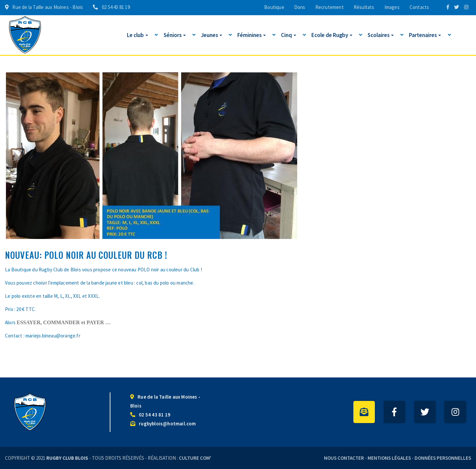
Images (392, 7)
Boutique (274, 7)
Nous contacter (344, 458)
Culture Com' (195, 458)
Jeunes (212, 35)
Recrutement (330, 7)
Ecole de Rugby (332, 35)
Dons (300, 7)
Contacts (419, 7)
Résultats (364, 7)
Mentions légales (389, 458)
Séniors (175, 35)
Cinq (289, 35)
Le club (138, 35)
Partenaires (425, 35)
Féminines (252, 35)
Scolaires (381, 35)
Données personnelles (443, 458)
